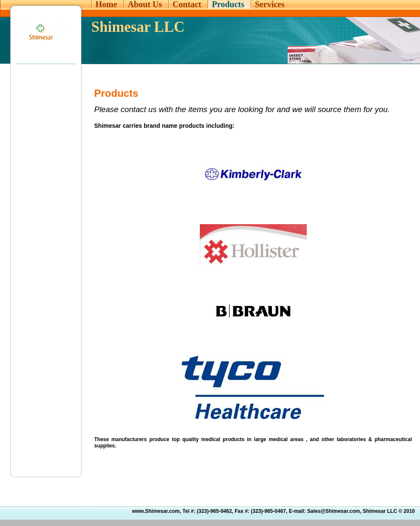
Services (270, 4)
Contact (187, 4)
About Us (145, 4)
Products (228, 4)
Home (106, 4)
